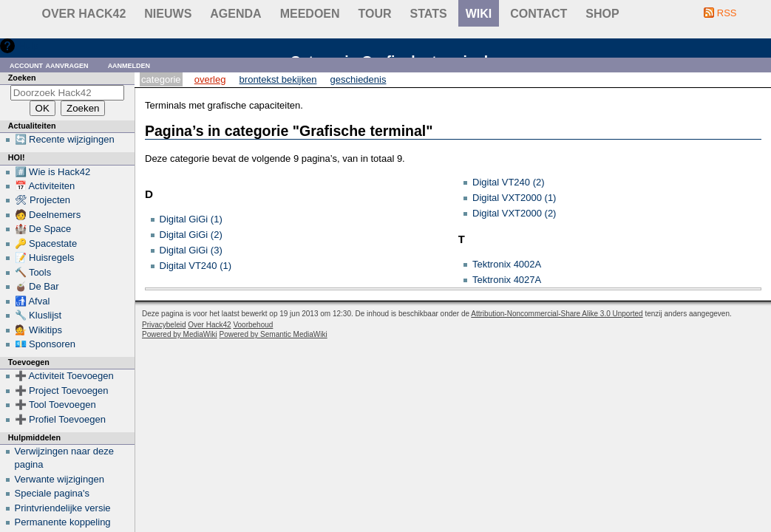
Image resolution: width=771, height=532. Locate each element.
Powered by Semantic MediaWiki (274, 334)
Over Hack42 (84, 14)
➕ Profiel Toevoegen (60, 419)
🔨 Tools (33, 272)
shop (602, 14)
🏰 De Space (43, 229)
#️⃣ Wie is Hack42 (53, 172)
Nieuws (168, 14)
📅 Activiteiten (45, 186)
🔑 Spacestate (46, 243)
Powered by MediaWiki (180, 334)
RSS (727, 13)
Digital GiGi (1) (191, 219)
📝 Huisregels (45, 258)
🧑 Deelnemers (48, 215)
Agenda (235, 14)
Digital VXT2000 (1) (514, 198)
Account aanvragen (49, 65)
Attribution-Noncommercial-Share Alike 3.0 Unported (557, 314)
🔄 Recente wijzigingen (65, 139)
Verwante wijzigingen (60, 479)
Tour (375, 14)
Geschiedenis (359, 79)
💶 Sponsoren (45, 344)
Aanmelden (129, 65)
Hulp (28, 45)
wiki (479, 14)
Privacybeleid (164, 325)
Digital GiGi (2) (191, 235)
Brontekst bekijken (278, 79)
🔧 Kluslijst (38, 315)
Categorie (161, 79)
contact (539, 14)
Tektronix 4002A (507, 264)
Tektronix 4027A (507, 280)
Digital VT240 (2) (509, 182)
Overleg (210, 79)
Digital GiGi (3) (191, 250)
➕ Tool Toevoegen (55, 405)
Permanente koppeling (63, 522)
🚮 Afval (33, 301)
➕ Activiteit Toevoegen (64, 376)
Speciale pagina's (52, 493)
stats (429, 14)
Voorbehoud (253, 325)
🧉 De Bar (37, 286)
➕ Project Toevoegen (62, 391)
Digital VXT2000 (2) (514, 213)
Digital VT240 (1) (196, 266)
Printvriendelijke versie (63, 508)
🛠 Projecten (43, 200)
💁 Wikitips (38, 330)
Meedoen (310, 14)
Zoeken (22, 78)
